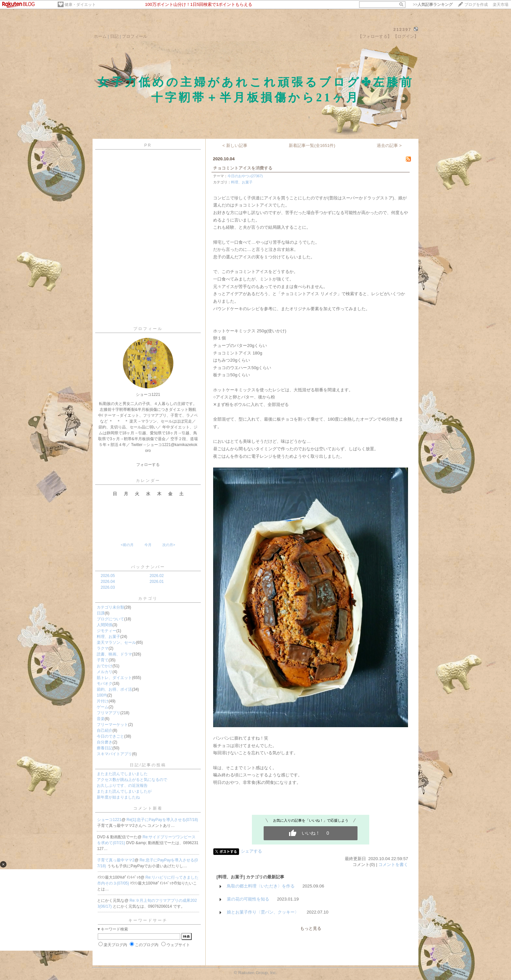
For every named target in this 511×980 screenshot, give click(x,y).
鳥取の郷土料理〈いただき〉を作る (261, 886)
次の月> (169, 545)
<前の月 (127, 545)
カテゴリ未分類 (110, 607)
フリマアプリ (109, 713)
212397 (402, 29)
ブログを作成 (476, 5)
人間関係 (105, 625)
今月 (148, 545)
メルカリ (105, 672)
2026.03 (108, 587)
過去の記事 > (389, 145)
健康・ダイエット (80, 5)
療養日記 (105, 748)
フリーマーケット (112, 725)
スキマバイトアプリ (114, 754)
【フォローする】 (375, 36)
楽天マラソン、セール (116, 642)
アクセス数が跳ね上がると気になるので (132, 780)
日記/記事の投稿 (148, 765)
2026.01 (157, 582)
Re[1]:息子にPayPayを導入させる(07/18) (162, 820)
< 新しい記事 (235, 145)
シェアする (251, 851)
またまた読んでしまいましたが (124, 791)
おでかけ (105, 666)
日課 (101, 613)
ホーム (100, 36)
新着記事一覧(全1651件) (312, 145)
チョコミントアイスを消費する (243, 168)
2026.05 (108, 576)
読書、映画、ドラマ (114, 654)
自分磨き (105, 742)
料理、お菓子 (109, 637)
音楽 (101, 719)
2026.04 (108, 582)
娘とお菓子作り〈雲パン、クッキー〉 (263, 912)
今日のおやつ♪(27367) (245, 176)
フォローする (148, 465)
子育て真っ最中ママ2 (116, 860)
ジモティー (107, 631)
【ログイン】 (406, 36)
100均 (102, 695)
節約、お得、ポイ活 (114, 689)
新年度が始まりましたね (118, 797)
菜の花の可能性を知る (248, 899)
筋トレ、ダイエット (114, 678)
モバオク (105, 684)
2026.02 (157, 576)
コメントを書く (393, 865)
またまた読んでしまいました (122, 774)
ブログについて (110, 619)
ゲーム (103, 707)
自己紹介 (105, 730)
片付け (103, 701)
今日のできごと (110, 736)
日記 (114, 36)
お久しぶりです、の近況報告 (122, 785)
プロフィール (135, 36)
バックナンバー (148, 567)
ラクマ (103, 648)
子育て (103, 660)
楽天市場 (501, 5)
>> (433, 5)
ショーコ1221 (109, 820)
